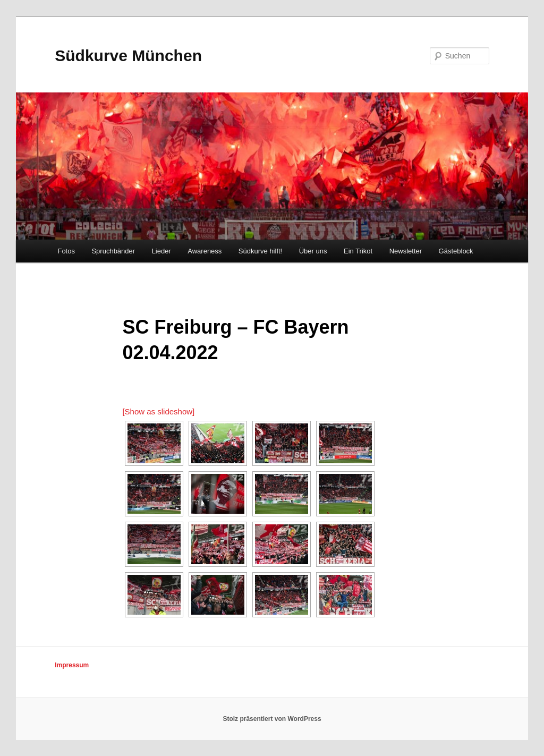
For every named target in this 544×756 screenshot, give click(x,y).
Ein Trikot (358, 251)
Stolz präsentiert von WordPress (272, 719)
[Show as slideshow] (158, 411)
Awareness (205, 251)
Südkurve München (128, 56)
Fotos (66, 251)
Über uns (313, 251)
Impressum (72, 665)
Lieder (161, 251)
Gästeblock (456, 251)
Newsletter (406, 251)
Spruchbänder (113, 251)
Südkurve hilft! (260, 251)
